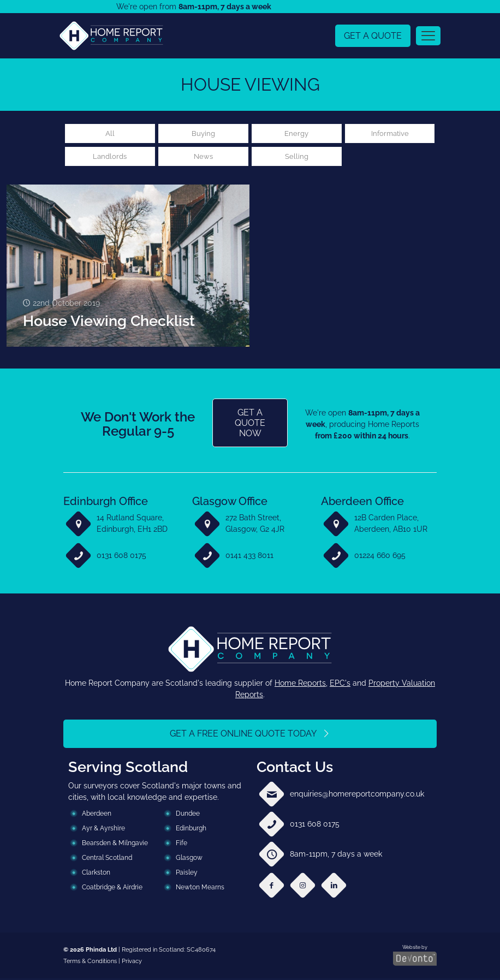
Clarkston (96, 874)
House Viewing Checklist (109, 322)
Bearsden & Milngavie (115, 845)
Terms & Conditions (90, 963)
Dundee (188, 815)
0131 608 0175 (121, 557)
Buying (203, 134)
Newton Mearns (200, 889)
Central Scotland (107, 859)
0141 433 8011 (249, 557)
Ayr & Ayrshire (103, 830)
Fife (181, 845)
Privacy (132, 963)
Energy (297, 134)
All (110, 134)
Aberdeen (97, 815)
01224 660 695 (380, 557)
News (203, 157)
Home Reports (300, 685)
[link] (111, 36)
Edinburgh (191, 830)
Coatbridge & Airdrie (112, 889)
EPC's (340, 685)
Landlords (110, 157)
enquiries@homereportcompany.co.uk (357, 795)
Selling (297, 157)
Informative (390, 134)
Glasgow (189, 859)
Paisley (187, 874)
